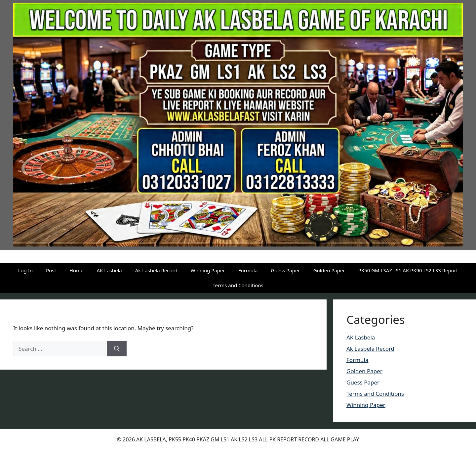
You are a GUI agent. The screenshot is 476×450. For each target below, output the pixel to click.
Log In (25, 270)
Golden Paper (329, 270)
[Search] (117, 349)
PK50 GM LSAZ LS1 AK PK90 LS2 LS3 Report (408, 270)
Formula (248, 270)
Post (51, 270)
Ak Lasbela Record (156, 270)
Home (77, 270)
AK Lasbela (109, 270)
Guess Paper (285, 270)
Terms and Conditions (238, 285)
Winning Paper (208, 270)
